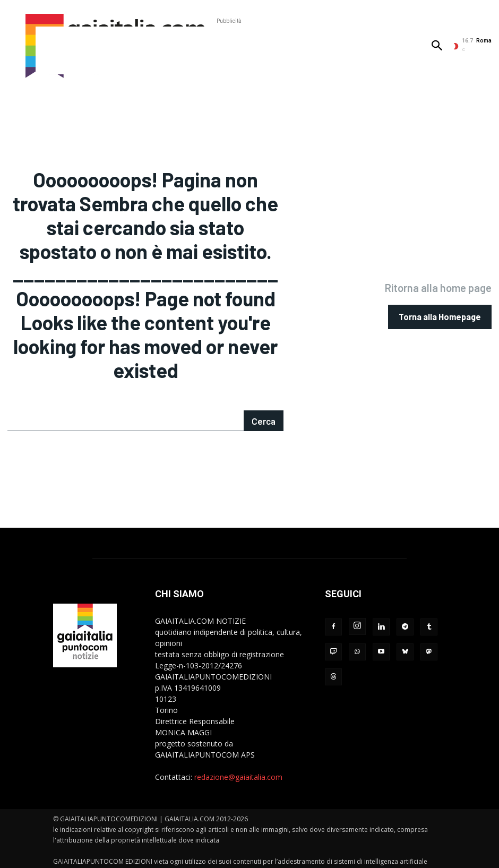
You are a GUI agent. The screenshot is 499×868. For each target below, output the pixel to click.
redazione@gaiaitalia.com (238, 763)
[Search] (264, 407)
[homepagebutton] (440, 310)
